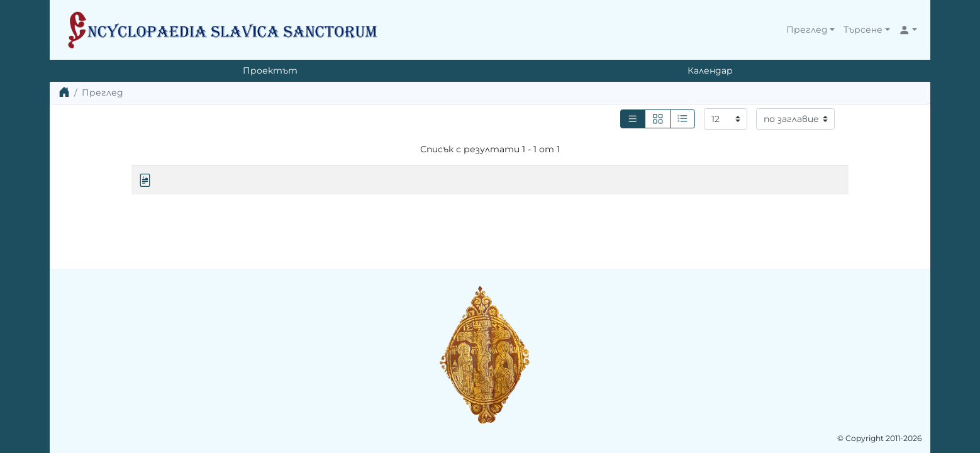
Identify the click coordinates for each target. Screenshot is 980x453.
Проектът (270, 70)
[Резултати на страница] (726, 119)
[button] (811, 30)
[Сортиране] (795, 119)
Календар (710, 70)
